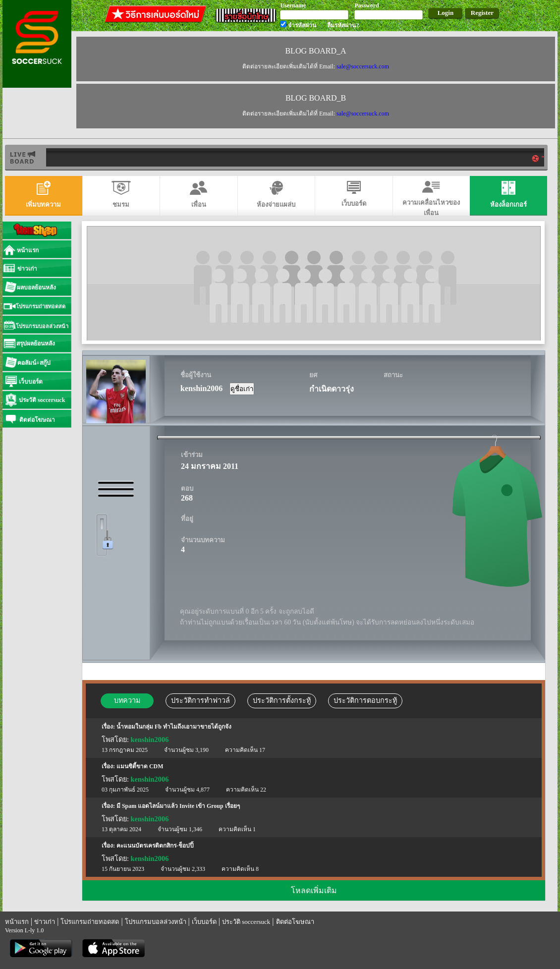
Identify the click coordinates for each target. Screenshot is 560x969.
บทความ (127, 700)
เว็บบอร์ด (204, 922)
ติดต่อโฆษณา (295, 922)
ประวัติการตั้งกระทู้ (282, 700)
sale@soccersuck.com (363, 66)
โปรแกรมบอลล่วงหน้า (156, 922)
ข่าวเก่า (45, 922)
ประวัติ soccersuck (246, 922)
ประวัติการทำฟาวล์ (200, 700)
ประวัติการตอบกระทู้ (365, 700)
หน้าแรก (17, 922)
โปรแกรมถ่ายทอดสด (90, 922)
